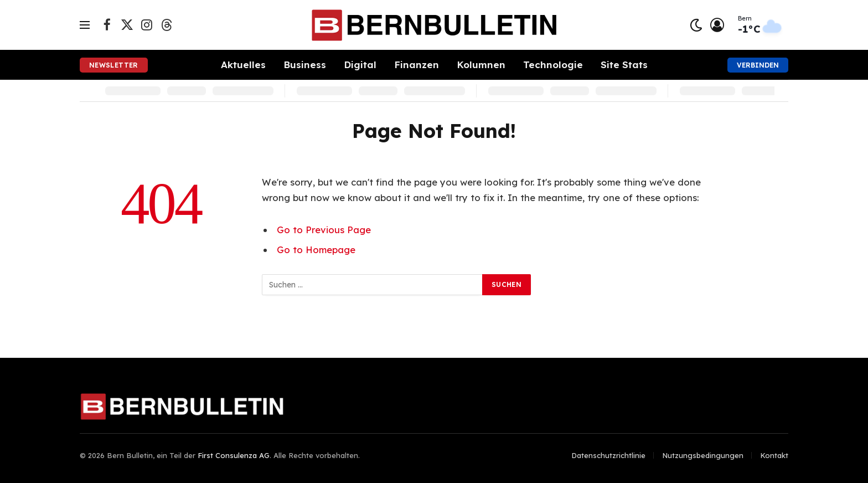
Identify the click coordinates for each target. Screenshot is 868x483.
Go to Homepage (316, 250)
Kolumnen (481, 65)
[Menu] (85, 25)
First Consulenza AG (234, 455)
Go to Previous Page (324, 230)
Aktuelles (243, 65)
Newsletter (114, 65)
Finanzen (417, 65)
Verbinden (758, 65)
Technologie (553, 65)
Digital (360, 65)
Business (305, 65)
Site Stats (624, 65)
